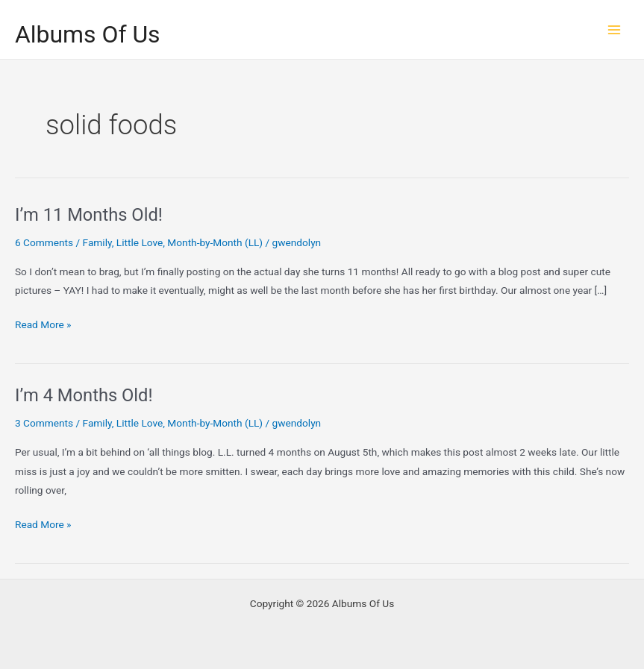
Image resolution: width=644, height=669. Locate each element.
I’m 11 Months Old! (89, 215)
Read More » (43, 325)
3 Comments (44, 423)
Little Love (140, 242)
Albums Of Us (88, 34)
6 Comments (44, 242)
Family (97, 242)
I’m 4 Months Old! (84, 395)
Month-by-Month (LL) (215, 242)
